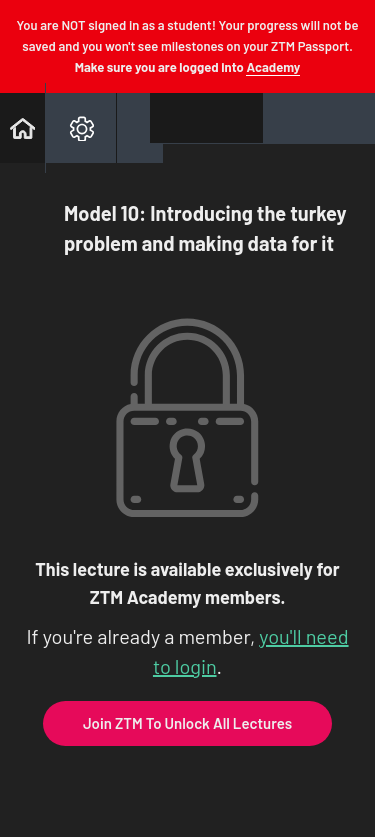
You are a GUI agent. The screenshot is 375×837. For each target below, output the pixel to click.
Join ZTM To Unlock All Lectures (187, 723)
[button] (22, 128)
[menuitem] (80, 128)
